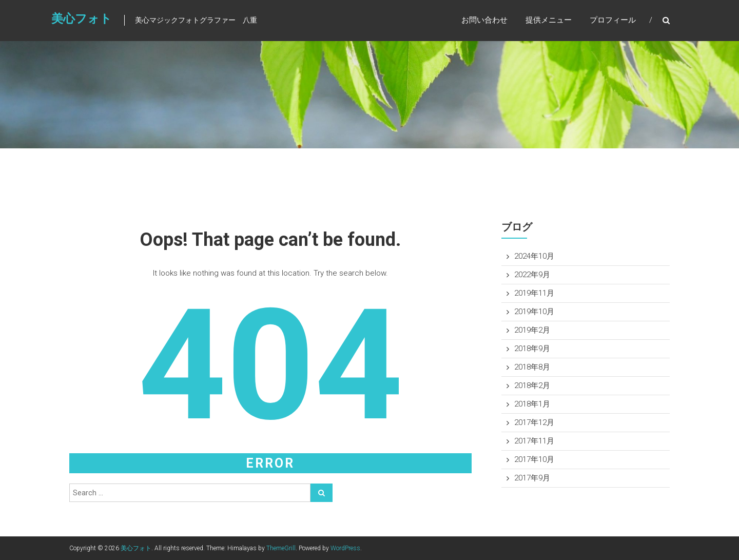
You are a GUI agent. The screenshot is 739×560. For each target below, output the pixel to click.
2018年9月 (532, 349)
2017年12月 (534, 422)
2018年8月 (532, 367)
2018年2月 (532, 385)
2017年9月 (532, 478)
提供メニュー (549, 20)
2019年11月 (534, 293)
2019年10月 (534, 312)
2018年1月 (532, 404)
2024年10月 (534, 256)
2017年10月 (534, 459)
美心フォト (82, 19)
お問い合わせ (484, 20)
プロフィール (613, 20)
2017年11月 (534, 441)
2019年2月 (532, 330)
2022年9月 (532, 275)
